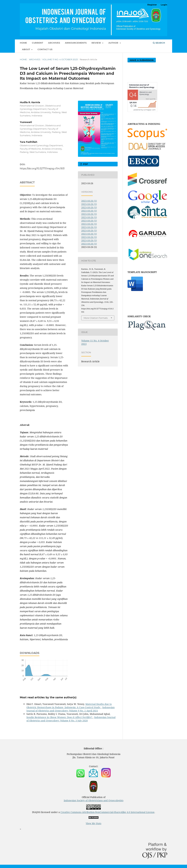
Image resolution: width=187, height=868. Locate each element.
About (26, 49)
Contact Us (45, 49)
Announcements (76, 43)
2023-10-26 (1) (89, 201)
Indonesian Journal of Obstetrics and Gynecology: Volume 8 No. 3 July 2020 (71, 719)
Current (37, 43)
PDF (85, 164)
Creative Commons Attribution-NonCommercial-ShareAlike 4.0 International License (107, 812)
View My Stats (93, 823)
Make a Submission (142, 60)
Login (164, 5)
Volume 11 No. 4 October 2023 (60, 59)
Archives (54, 43)
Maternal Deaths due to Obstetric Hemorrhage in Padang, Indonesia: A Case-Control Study (69, 706)
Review (97, 43)
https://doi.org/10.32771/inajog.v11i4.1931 (42, 169)
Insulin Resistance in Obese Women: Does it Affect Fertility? (60, 717)
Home (23, 43)
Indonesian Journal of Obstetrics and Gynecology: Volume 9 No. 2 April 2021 (71, 709)
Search (159, 43)
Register (152, 5)
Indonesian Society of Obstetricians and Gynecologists (94, 800)
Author (114, 43)
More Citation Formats (96, 318)
